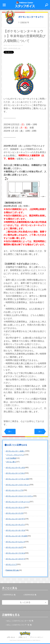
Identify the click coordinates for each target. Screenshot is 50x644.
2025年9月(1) (8, 595)
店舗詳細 (23, 22)
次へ (40, 432)
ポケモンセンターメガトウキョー (18, 485)
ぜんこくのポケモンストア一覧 (18, 625)
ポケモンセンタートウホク (15, 473)
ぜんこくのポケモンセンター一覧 (19, 621)
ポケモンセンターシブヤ (15, 490)
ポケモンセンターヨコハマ (15, 507)
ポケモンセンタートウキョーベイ (18, 502)
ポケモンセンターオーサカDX (16, 536)
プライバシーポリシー (37, 637)
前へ (10, 432)
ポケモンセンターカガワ (15, 547)
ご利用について (22, 637)
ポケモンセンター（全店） (15, 451)
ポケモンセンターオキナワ (15, 559)
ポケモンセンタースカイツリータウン (19, 496)
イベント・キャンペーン (15, 455)
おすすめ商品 (11, 458)
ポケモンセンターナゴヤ (15, 513)
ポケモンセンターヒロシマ (15, 542)
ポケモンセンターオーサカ (15, 530)
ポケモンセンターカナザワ (15, 519)
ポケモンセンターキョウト (31, 17)
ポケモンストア (11, 564)
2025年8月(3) (29, 595)
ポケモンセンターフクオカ (15, 553)
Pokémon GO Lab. (12, 570)
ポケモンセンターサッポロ (15, 468)
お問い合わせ (11, 637)
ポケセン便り (11, 462)
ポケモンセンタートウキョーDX (17, 479)
